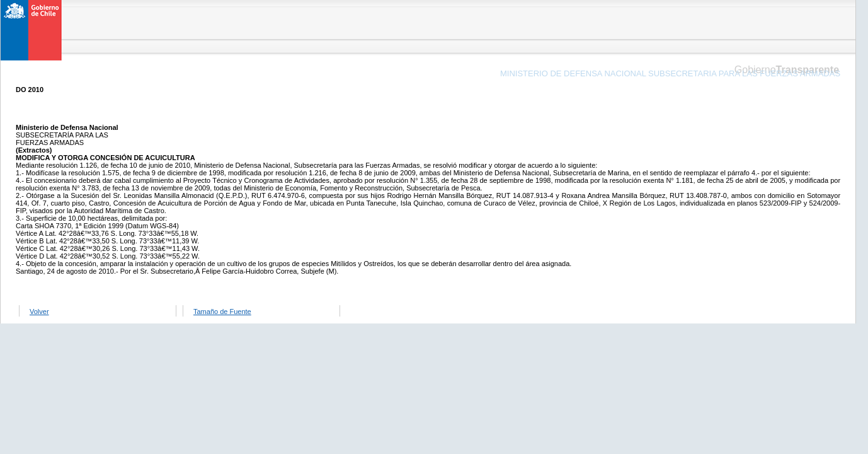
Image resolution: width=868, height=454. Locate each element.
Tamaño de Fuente (222, 311)
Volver (39, 311)
